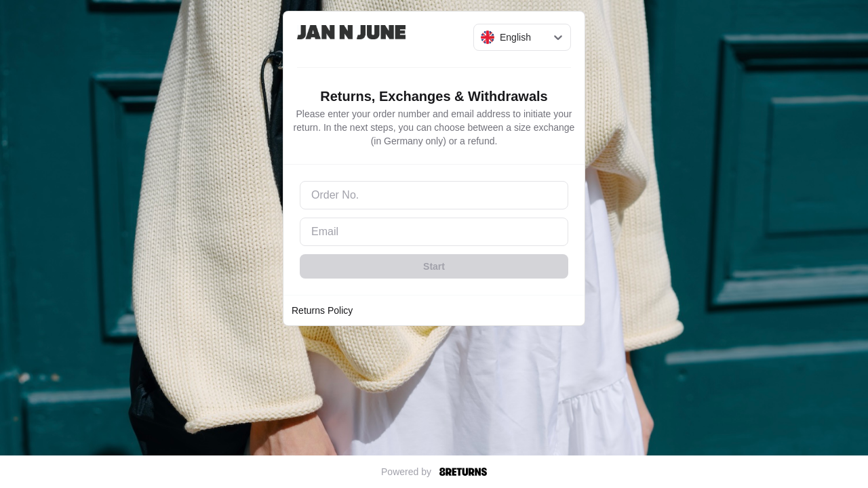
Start (434, 266)
